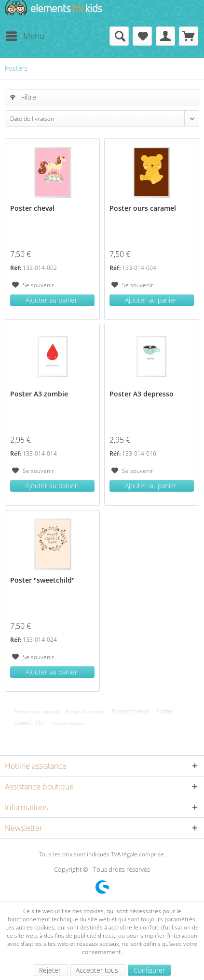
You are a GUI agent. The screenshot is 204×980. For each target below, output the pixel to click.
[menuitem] (25, 36)
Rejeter (51, 970)
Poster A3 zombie (39, 394)
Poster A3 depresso (142, 394)
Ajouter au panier (51, 300)
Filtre (23, 97)
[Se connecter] (165, 36)
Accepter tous (98, 970)
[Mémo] (142, 36)
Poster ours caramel (143, 208)
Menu (25, 35)
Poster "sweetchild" (42, 580)
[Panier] (189, 36)
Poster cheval (32, 208)
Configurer (149, 970)
